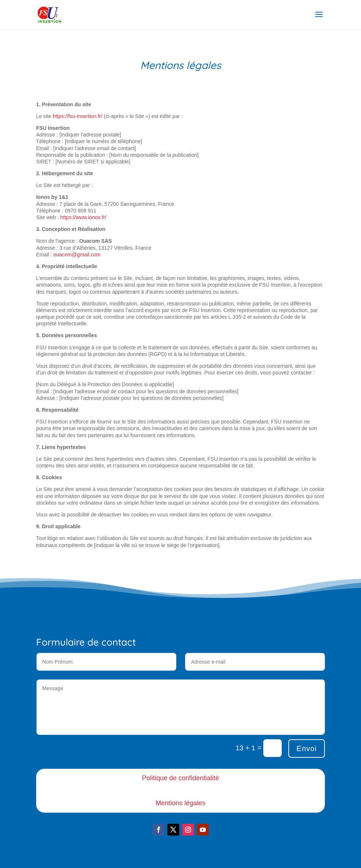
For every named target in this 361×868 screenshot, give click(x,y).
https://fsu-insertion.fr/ (78, 116)
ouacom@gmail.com (77, 255)
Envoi (307, 748)
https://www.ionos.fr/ (83, 217)
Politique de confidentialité (180, 778)
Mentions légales (180, 803)
